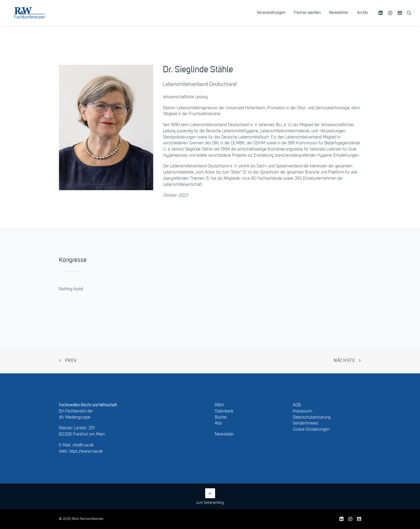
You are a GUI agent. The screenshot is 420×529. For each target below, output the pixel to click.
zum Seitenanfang (210, 496)
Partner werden (307, 18)
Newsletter (339, 18)
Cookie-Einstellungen (311, 430)
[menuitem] (271, 18)
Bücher (221, 418)
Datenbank (224, 411)
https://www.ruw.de (86, 452)
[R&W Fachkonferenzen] (39, 18)
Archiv (363, 18)
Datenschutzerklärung (312, 418)
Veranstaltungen (271, 18)
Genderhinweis (306, 423)
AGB (297, 405)
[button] (381, 18)
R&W (219, 405)
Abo (218, 423)
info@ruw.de (83, 445)
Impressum (302, 411)
